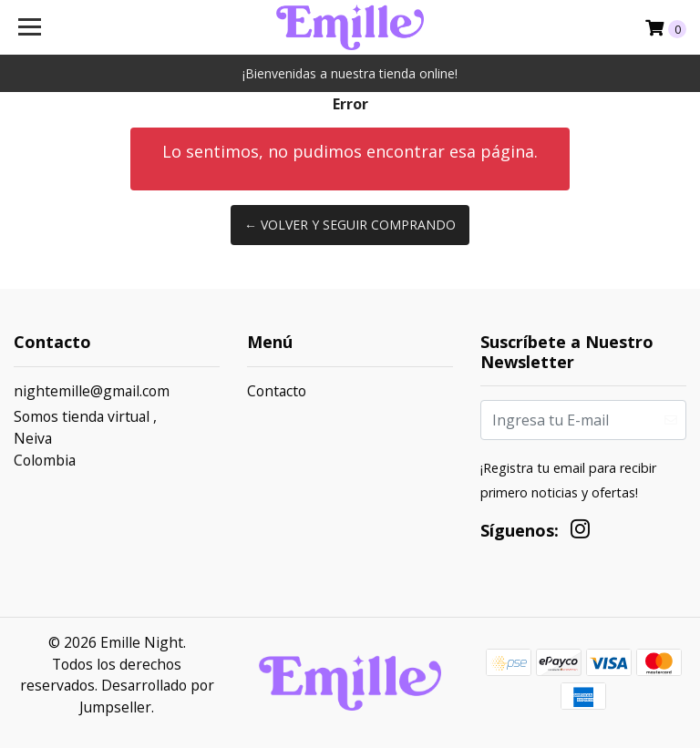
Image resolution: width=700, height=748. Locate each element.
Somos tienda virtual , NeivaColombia (85, 438)
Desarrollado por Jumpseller (147, 696)
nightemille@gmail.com (92, 391)
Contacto (277, 391)
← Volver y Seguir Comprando (350, 225)
